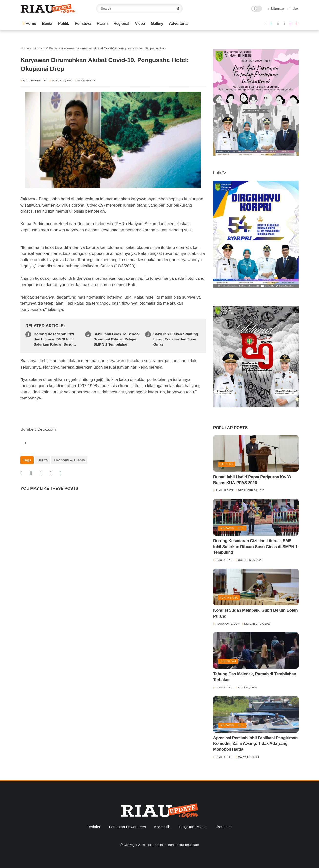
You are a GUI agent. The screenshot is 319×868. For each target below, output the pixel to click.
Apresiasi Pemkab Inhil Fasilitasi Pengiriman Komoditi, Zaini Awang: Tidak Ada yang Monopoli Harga (255, 744)
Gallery (157, 24)
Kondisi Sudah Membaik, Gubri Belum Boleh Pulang (255, 613)
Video (140, 24)
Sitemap (276, 9)
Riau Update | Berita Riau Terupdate (173, 845)
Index (293, 9)
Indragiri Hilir (232, 528)
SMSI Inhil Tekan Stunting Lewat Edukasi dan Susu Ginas (176, 339)
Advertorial (179, 24)
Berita (47, 24)
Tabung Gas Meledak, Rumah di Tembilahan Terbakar (255, 677)
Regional (121, 24)
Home (29, 24)
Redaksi (94, 827)
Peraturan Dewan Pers (127, 827)
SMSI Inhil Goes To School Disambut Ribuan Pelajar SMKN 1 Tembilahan (116, 339)
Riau (101, 24)
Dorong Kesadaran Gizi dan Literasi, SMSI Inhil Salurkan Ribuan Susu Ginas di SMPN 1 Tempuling (54, 339)
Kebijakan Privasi (192, 827)
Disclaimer (223, 827)
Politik (63, 24)
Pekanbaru (229, 598)
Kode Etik (162, 827)
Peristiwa (83, 24)
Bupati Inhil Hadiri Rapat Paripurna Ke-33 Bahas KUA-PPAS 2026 (252, 480)
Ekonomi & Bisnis (45, 48)
